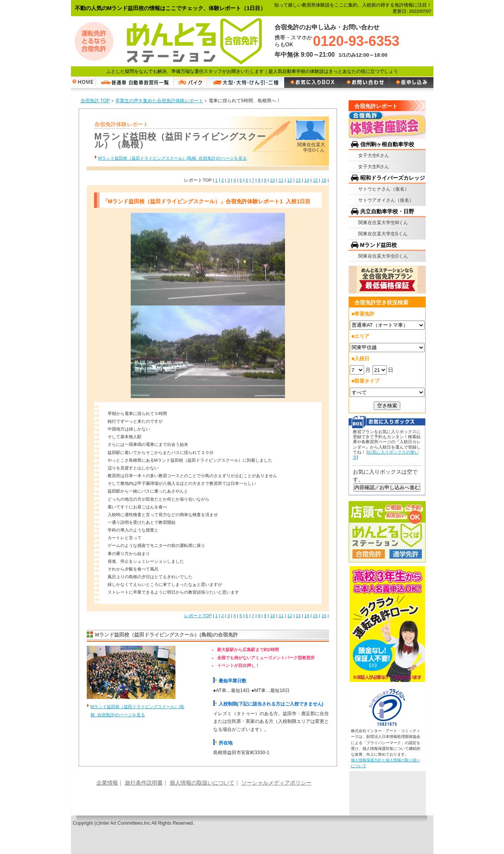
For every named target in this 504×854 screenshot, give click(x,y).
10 (272, 180)
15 (315, 180)
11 (281, 180)
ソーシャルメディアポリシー (276, 783)
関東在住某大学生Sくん (383, 234)
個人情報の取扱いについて (202, 783)
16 (324, 180)
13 (298, 180)
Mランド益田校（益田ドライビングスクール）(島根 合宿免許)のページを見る (173, 158)
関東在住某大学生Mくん (383, 223)
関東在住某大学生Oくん (383, 256)
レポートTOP (198, 616)
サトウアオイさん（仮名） (386, 200)
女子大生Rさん (374, 167)
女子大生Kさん (374, 155)
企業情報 (107, 783)
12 (290, 180)
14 (307, 180)
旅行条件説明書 (144, 783)
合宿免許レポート (376, 106)
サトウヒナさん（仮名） (384, 189)
